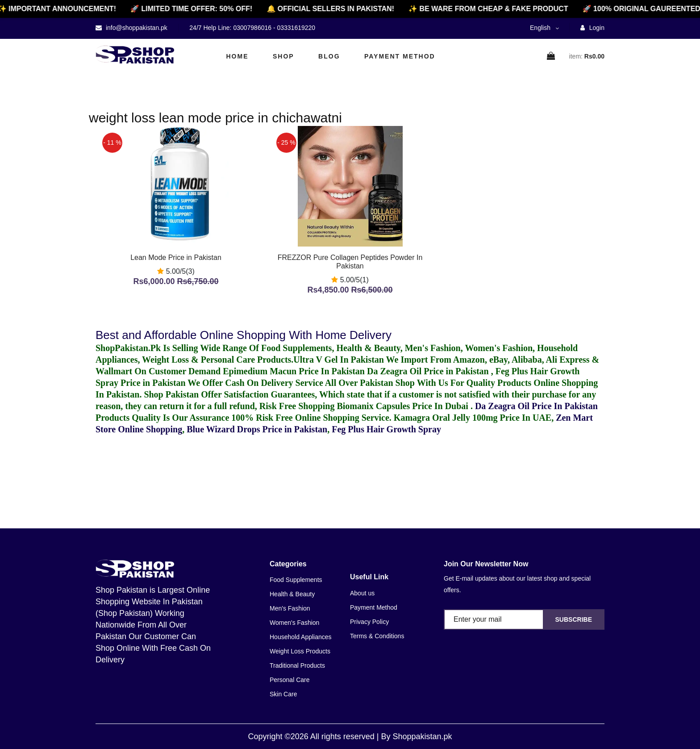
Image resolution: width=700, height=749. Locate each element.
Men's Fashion (290, 608)
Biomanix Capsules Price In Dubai (403, 406)
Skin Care (283, 694)
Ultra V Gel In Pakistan (339, 360)
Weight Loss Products (300, 651)
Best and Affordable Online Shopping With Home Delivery (244, 335)
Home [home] (237, 56)
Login (592, 28)
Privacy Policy (369, 622)
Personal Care (290, 680)
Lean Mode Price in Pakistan (176, 257)
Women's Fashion (294, 623)
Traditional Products (297, 665)
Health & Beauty (292, 594)
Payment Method (400, 56)
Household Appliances (301, 637)
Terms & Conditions (377, 636)
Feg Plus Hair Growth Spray (386, 429)
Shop (283, 56)
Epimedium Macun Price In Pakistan (294, 371)
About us (362, 593)
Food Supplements (296, 580)
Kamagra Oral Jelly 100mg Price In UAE (473, 418)
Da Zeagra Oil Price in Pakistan (429, 371)
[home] (135, 54)
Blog (329, 56)
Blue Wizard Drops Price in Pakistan (257, 429)
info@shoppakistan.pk (136, 28)
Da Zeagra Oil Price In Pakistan (536, 406)
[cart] (551, 56)
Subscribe (574, 619)
